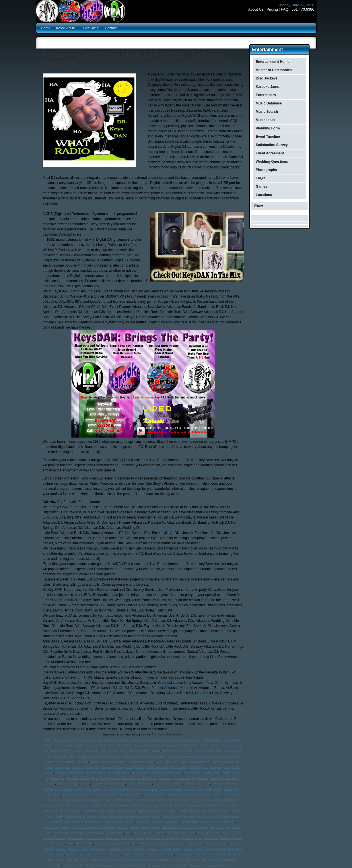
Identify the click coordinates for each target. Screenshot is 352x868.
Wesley (180, 860)
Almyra (70, 740)
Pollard (140, 838)
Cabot (227, 751)
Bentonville (149, 745)
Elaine (103, 773)
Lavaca (155, 805)
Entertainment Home (273, 62)
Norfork (145, 827)
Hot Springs (54, 800)
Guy (105, 789)
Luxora (142, 811)
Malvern (224, 811)
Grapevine (160, 784)
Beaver (94, 745)
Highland (149, 795)
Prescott (238, 838)
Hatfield (218, 789)
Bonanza (113, 751)
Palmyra (79, 833)
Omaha (219, 827)
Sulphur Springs (55, 855)
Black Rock (228, 745)
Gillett (52, 784)
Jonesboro (205, 800)
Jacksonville (148, 800)
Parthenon (147, 833)
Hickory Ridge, (116, 795)
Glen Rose (73, 784)
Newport (135, 827)
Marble (81, 816)
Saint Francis (177, 844)
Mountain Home (190, 822)
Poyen (199, 838)
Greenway (231, 784)
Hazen (238, 789)
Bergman (163, 745)
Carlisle (104, 756)
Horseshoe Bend (232, 795)
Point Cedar (128, 838)
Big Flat (204, 745)
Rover (118, 844)
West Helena (193, 860)
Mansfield (70, 816)
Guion (88, 789)
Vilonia (60, 860)
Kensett (47, 805)
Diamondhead (179, 767)
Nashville (101, 827)
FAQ (285, 9)
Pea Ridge (172, 833)
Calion (72, 756)
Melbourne (56, 822)
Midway (76, 822)
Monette (106, 822)
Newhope (123, 827)
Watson (131, 860)
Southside (138, 849)
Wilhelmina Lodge (107, 865)
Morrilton (130, 822)
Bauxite (79, 745)
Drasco (236, 767)
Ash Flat (144, 740)
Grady (138, 784)
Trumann (140, 855)
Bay (86, 745)
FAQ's (261, 178)
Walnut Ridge (108, 860)
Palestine (67, 833)
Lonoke (112, 811)
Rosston (109, 844)
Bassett (48, 745)
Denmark (106, 767)
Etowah (168, 773)
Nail (92, 827)
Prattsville (226, 838)
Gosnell (121, 784)
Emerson (137, 773)
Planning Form (268, 128)
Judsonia (217, 800)
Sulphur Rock (234, 849)
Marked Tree (127, 816)
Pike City (236, 833)
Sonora (127, 849)
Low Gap (122, 811)
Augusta (187, 740)
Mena (67, 822)
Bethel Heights (190, 745)
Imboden (130, 800)
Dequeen (118, 767)
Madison (172, 811)
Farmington (58, 778)
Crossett (192, 762)
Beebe (103, 745)
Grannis (148, 784)
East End (66, 773)
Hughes (98, 800)
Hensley (90, 795)
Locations (264, 195)
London (102, 811)
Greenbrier (218, 784)
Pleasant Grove (76, 838)
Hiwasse (160, 795)
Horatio (217, 795)
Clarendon (69, 762)
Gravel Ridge (175, 784)
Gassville (226, 778)
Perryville (160, 833)
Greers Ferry (66, 789)
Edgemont (79, 773)
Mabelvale (160, 811)
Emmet (147, 773)
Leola (188, 805)
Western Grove (229, 860)
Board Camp (91, 751)
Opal (228, 827)
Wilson (142, 865)
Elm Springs (123, 773)
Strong (210, 849)
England (158, 773)
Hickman (101, 795)
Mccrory (200, 816)
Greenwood (51, 789)
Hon (202, 795)
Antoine (108, 740)
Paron (136, 833)
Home (46, 28)
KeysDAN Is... (67, 28)
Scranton (222, 844)
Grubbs (79, 789)
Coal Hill (104, 762)
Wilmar (133, 865)
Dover (227, 767)
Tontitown (128, 855)
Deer (68, 767)
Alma (62, 740)
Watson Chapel (146, 860)
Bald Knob (216, 740)
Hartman (189, 789)
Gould (130, 784)
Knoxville (65, 805)
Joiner (194, 800)
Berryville (175, 745)
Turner (150, 855)
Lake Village (110, 805)
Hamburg (124, 789)
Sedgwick (49, 849)
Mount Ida (157, 822)
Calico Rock (60, 756)
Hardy (134, 789)
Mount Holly (143, 822)
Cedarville (145, 756)
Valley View (200, 855)
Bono (122, 751)
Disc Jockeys (267, 78)
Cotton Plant (171, 762)
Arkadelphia (121, 740)
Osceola (237, 827)
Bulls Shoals (215, 751)
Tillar (110, 855)
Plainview (61, 838)
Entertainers (266, 95)
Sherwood (74, 849)
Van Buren (214, 855)
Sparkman (151, 849)
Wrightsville (181, 865)
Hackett (113, 789)
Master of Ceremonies (274, 70)
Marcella (92, 816)
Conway (132, 762)
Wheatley (56, 865)
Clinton (94, 762)
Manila (60, 816)
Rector (70, 844)
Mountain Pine (209, 822)
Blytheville (77, 751)
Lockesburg (89, 811)
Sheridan (61, 849)
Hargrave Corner (149, 789)
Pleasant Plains (96, 838)
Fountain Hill (166, 778)
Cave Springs (130, 756)
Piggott (225, 833)
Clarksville (82, 762)
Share (258, 205)
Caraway (93, 756)
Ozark (57, 833)
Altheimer (90, 740)
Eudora (178, 773)
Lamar (134, 805)
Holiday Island (175, 795)
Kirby (56, 805)
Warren (121, 860)
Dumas (49, 773)
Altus (100, 740)
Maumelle (177, 816)
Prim (51, 844)
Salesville (210, 844)
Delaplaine (78, 767)
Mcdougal (212, 816)
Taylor (81, 855)
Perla (192, 833)
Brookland (178, 751)
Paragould (91, 833)
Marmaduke (142, 816)
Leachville (167, 805)
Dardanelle (229, 762)
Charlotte (200, 756)
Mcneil (235, 816)
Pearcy (184, 833)
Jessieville (172, 800)
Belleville (127, 745)
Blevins (54, 751)
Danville (216, 762)
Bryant (189, 751)
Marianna (103, 816)
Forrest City (129, 778)
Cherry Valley (54, 762)
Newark (111, 827)
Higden (129, 795)
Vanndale (226, 855)
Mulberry (66, 827)
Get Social (91, 28)
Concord (121, 762)
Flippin (95, 778)
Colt (112, 762)
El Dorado (92, 773)
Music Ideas (266, 120)
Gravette (189, 784)
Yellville (219, 865)
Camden (82, 756)
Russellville (145, 844)
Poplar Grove (153, 838)
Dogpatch (203, 767)
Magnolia (213, 811)
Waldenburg (72, 860)
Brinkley (166, 751)
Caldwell (237, 751)
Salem (200, 844)
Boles (103, 751)
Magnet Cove (199, 811)
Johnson (184, 800)
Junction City (231, 800)
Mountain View (227, 822)
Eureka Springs (192, 773)
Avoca (205, 740)
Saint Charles (161, 844)
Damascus (204, 762)
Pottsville (176, 838)
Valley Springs (184, 855)
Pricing (272, 9)
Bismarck (215, 745)
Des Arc (140, 767)
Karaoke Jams (268, 87)
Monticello (118, 822)
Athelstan (168, 740)
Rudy (134, 844)
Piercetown (214, 833)
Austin (197, 740)
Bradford (145, 751)
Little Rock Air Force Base (66, 811)
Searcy (233, 844)
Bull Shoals (200, 751)
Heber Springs (52, 795)
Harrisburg (166, 789)
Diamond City (162, 767)
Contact (111, 28)
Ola (212, 827)
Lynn (150, 811)
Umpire (170, 855)
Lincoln (216, 805)
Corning (150, 762)
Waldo (84, 860)
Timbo (117, 855)
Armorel (134, 740)
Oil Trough (202, 827)
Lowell (133, 811)
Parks (128, 833)
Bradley (156, 751)
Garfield (214, 778)
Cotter (159, 762)
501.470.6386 (303, 9)
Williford (123, 865)
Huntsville (118, 800)
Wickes (80, 865)
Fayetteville (72, 778)
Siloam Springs (99, 849)
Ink (138, 800)
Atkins (178, 740)
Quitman (60, 844)
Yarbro (210, 865)
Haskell (200, 789)
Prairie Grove (211, 838)
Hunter (107, 800)
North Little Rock (171, 827)
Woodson (167, 865)
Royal (127, 844)
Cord (141, 762)
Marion (114, 816)
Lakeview (124, 805)
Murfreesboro (80, 827)
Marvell (166, 816)
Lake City (96, 805)
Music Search (267, 112)
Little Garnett (229, 805)
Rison (90, 844)
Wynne (193, 865)
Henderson (77, 795)
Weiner (170, 860)
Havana (228, 789)
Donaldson (216, 767)
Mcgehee (224, 816)
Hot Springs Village (73, 800)
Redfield (80, 844)
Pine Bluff (48, 838)
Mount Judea (172, 822)
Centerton (173, 756)
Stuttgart (220, 849)
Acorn (48, 740)
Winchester (154, 865)
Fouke (154, 778)
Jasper (161, 800)
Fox (195, 778)
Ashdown (155, 740)
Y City (201, 865)
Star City (188, 849)
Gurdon (97, 789)
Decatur (59, 767)
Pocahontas (113, 838)
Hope (208, 795)
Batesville (67, 745)
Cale (49, 756)
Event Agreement (270, 153)
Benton (138, 745)
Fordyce (104, 778)
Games (262, 187)
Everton (226, 773)
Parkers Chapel (114, 833)
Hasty (209, 789)
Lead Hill (179, 805)
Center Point (159, 756)
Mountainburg (52, 827)
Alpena (79, 740)
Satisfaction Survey (272, 145)
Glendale (97, 784)
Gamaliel (203, 778)
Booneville (133, 751)
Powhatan (188, 838)
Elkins (111, 773)
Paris (101, 833)
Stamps (177, 849)
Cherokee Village (216, 756)
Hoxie (89, 800)
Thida (103, 855)
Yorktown (230, 865)
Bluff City (64, 751)
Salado (190, 844)
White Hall (68, 865)
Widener (90, 865)
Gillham (61, 784)
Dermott (129, 767)
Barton (237, 740)
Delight (90, 767)
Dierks (192, 767)
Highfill (138, 795)
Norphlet (155, 827)
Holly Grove (191, 795)
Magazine (184, 811)
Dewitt (149, 767)
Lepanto (198, 805)
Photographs (267, 170)
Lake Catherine (80, 805)
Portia (166, 838)
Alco (55, 740)
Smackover (115, 849)
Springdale (165, 849)
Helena (66, 795)
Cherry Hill (233, 756)
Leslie (207, 805)
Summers (71, 855)
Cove (183, 762)
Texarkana (92, 855)
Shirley (84, 849)
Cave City (115, 756)
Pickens (201, 833)
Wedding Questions (272, 162)
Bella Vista (114, 745)
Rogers (99, 844)
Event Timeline (268, 137)
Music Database (269, 103)
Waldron (94, 860)
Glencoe (85, 784)
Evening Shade (212, 773)
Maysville (189, 816)
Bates (57, 745)
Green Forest (202, 784)
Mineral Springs (91, 822)
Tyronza (160, 855)
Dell (97, 767)
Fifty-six (85, 778)
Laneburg (144, 805)
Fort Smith (143, 778)
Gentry (236, 778)
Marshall (155, 816)
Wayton (160, 860)
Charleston (187, 756)
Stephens (199, 849)
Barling (227, 740)
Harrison (178, 789)
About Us (256, 9)
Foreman (116, 778)
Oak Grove (189, 827)
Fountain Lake (183, 778)
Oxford (48, 833)
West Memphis (210, 860)
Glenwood (109, 784)
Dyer (57, 773)
